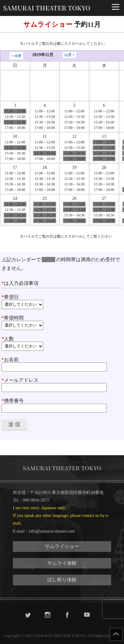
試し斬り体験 (62, 580)
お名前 (54, 363)
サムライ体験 (62, 563)
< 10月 (16, 56)
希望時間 (62, 323)
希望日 (62, 302)
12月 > (69, 55)
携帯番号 (54, 404)
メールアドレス (54, 384)
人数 (62, 343)
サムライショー (62, 546)
